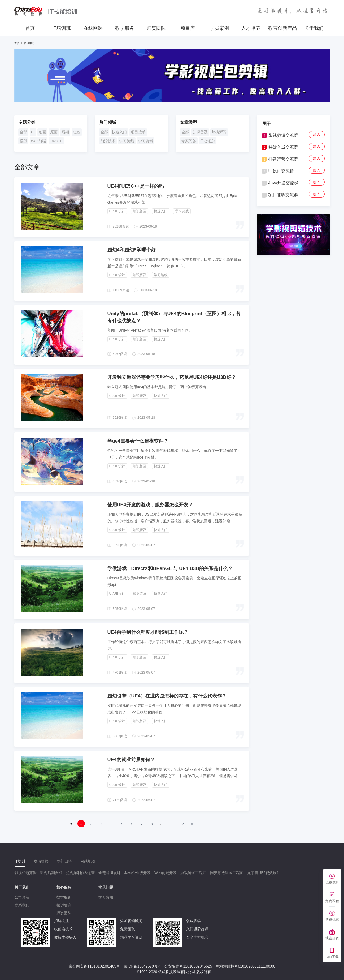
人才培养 (251, 28)
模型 (23, 141)
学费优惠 (332, 920)
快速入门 (119, 132)
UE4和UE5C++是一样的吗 (136, 186)
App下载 (332, 957)
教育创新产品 (282, 28)
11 (172, 824)
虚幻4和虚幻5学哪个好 (132, 250)
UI (33, 132)
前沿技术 (108, 141)
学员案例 (219, 28)
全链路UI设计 (110, 873)
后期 (65, 132)
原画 (54, 132)
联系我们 (22, 905)
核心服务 (64, 887)
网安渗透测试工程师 (227, 873)
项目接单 (138, 132)
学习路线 (127, 141)
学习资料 (146, 141)
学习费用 (106, 897)
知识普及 (200, 132)
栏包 (77, 132)
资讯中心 (29, 43)
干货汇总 (208, 141)
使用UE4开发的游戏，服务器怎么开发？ (150, 505)
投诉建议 (64, 905)
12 (182, 824)
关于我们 (314, 28)
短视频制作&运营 (80, 873)
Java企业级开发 (137, 873)
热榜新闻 (219, 132)
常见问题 (106, 887)
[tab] (20, 861)
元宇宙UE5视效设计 (264, 873)
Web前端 (39, 141)
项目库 (188, 28)
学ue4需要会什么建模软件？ (138, 441)
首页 (30, 28)
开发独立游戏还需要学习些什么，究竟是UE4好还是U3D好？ (172, 377)
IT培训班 (62, 28)
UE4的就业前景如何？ (131, 760)
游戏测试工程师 (193, 873)
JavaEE (56, 141)
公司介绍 (22, 897)
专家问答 (189, 141)
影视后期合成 (51, 873)
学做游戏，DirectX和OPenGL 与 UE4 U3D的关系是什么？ (170, 568)
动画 (42, 132)
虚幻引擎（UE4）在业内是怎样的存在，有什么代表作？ (167, 696)
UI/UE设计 (117, 211)
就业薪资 (332, 938)
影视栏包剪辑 (25, 873)
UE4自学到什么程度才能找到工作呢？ (148, 632)
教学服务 (125, 28)
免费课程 (332, 901)
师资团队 (156, 28)
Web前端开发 (166, 873)
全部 (23, 132)
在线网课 (93, 28)
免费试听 (332, 882)
